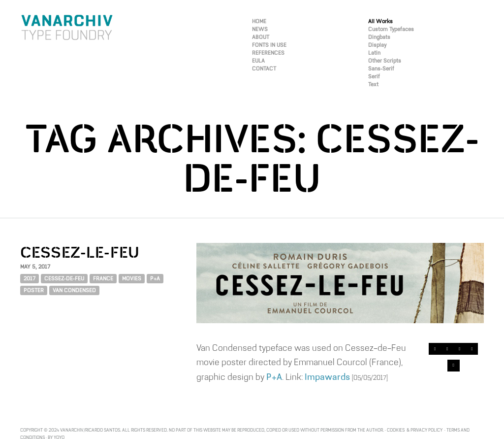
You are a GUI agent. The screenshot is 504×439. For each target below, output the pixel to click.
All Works (380, 21)
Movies (132, 279)
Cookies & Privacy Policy (415, 430)
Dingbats (379, 37)
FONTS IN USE (269, 45)
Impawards (327, 377)
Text (373, 84)
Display (377, 45)
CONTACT (264, 69)
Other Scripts (385, 61)
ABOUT (261, 37)
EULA (258, 61)
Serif (374, 77)
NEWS (260, 29)
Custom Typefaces (391, 29)
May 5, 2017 (35, 267)
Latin (374, 53)
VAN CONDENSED (74, 290)
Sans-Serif (381, 69)
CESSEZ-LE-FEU (80, 254)
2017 (30, 279)
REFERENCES (268, 53)
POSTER (34, 290)
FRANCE (103, 279)
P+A (155, 279)
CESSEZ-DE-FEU (64, 279)
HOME (259, 21)
